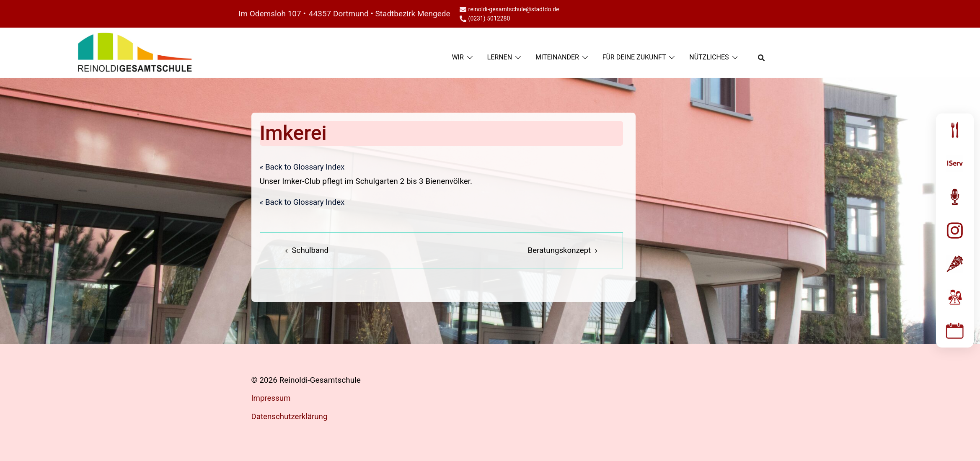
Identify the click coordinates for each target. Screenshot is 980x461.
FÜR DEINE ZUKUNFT (634, 57)
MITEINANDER (557, 57)
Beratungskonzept (559, 251)
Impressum (272, 398)
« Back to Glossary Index (303, 167)
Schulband (311, 251)
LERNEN (500, 57)
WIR (458, 57)
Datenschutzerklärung (290, 416)
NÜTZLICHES (709, 57)
